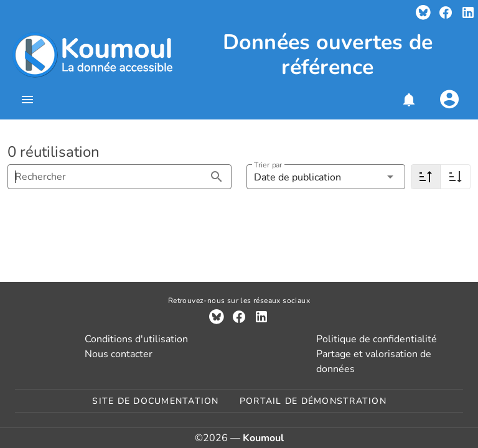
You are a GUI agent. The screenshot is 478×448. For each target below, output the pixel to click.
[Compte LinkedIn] (468, 12)
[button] (408, 100)
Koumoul (263, 438)
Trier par (268, 165)
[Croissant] (456, 177)
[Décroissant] (426, 177)
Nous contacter (119, 354)
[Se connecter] (449, 100)
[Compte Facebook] (446, 12)
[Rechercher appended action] (217, 177)
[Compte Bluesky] (423, 12)
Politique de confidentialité (377, 339)
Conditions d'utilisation (136, 339)
